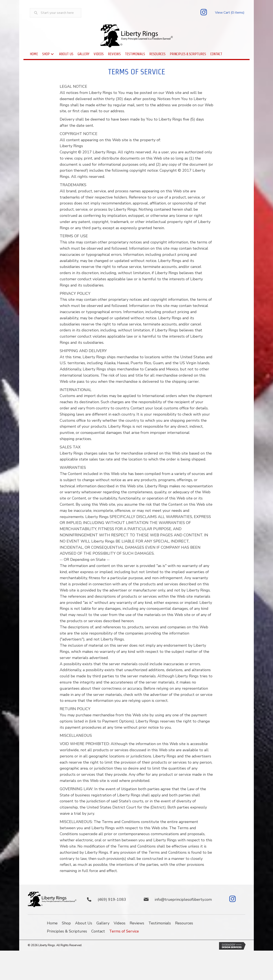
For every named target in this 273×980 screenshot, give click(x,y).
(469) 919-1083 (112, 899)
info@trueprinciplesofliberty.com (183, 899)
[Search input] (56, 13)
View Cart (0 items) (230, 13)
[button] (204, 13)
